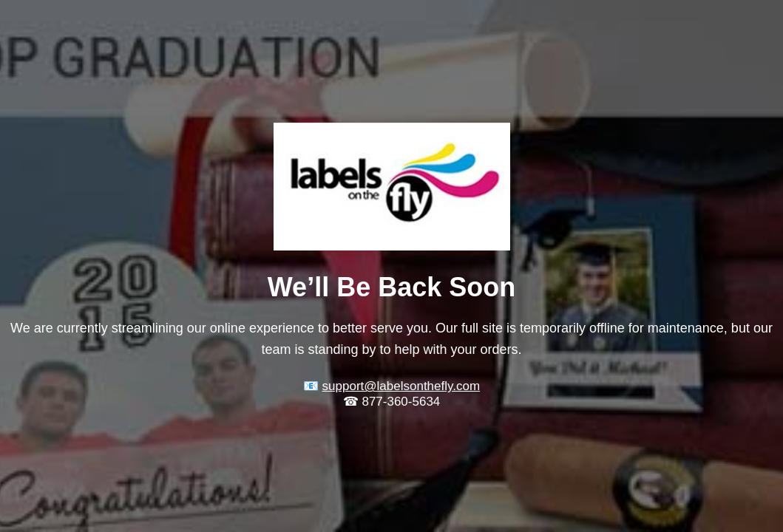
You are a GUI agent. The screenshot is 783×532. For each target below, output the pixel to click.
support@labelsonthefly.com (401, 386)
